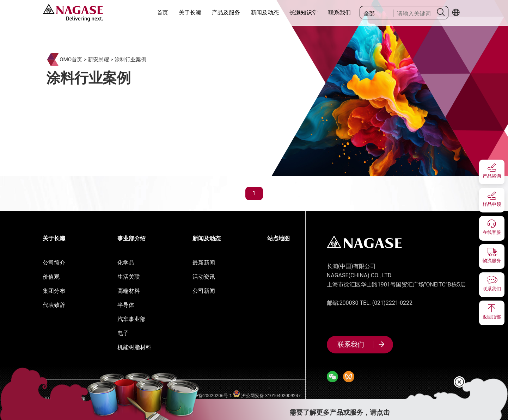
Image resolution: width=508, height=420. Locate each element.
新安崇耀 (98, 60)
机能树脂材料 (134, 347)
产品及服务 (226, 13)
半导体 (126, 305)
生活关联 (129, 277)
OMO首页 (71, 60)
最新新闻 (204, 263)
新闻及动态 (265, 13)
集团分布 (54, 291)
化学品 (126, 263)
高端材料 (129, 291)
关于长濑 (190, 13)
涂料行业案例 (130, 60)
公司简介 (54, 263)
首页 (163, 13)
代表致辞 (54, 305)
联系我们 (339, 13)
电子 (123, 333)
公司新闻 (204, 291)
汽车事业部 (131, 319)
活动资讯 (204, 277)
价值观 (51, 277)
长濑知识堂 (304, 13)
